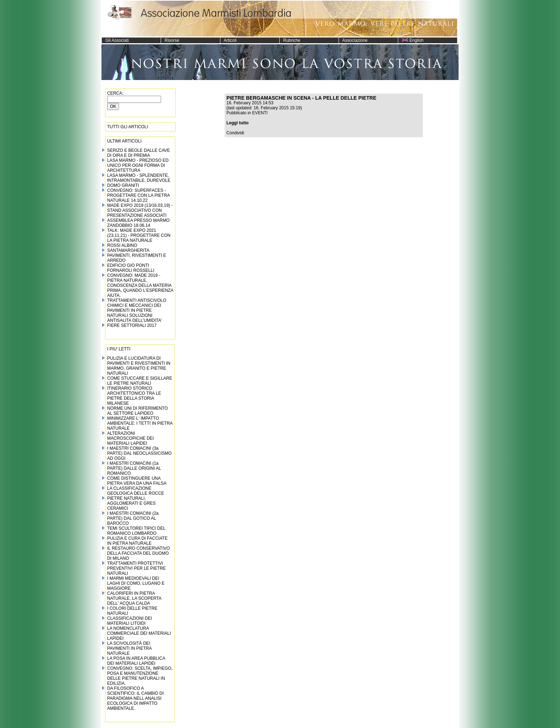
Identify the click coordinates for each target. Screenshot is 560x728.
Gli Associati (115, 40)
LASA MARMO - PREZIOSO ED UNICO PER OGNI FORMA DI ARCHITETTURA (138, 165)
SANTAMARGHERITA (128, 250)
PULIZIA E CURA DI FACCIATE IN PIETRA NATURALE (137, 541)
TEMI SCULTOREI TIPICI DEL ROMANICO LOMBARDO (136, 531)
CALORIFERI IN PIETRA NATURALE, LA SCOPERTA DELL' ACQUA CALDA (134, 598)
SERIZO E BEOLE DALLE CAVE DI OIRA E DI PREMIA (139, 153)
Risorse (170, 40)
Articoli (228, 40)
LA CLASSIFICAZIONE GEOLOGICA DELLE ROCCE (136, 491)
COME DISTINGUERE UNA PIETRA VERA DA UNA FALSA (137, 481)
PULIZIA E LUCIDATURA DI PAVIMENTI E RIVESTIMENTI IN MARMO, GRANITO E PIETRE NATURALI (139, 366)
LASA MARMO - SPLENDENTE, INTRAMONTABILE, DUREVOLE (139, 178)
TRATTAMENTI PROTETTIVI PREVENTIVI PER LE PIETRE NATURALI (136, 568)
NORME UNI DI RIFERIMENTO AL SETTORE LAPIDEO (137, 411)
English (411, 40)
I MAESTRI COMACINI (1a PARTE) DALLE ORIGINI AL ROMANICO (134, 468)
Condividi (235, 133)
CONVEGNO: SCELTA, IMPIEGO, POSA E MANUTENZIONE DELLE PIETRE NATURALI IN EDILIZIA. (140, 676)
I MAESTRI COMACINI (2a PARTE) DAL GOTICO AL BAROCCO (133, 518)
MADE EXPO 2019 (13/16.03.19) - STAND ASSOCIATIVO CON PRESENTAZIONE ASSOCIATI (140, 210)
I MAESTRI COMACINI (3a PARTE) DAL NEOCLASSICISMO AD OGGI (139, 453)
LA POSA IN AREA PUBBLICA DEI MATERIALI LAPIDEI (136, 661)
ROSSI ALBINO (122, 245)
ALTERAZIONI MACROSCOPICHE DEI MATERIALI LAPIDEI (131, 438)
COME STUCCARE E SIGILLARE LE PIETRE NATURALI (140, 381)
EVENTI (260, 113)
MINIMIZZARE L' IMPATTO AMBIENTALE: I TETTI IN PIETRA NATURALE (140, 423)
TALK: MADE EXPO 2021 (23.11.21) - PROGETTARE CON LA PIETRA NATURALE (139, 235)
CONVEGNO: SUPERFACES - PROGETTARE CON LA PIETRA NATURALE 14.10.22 (138, 195)
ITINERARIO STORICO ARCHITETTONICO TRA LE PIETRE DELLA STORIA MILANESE (134, 396)
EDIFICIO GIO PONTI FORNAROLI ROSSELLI (131, 268)
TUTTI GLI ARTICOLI (127, 127)
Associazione (353, 40)
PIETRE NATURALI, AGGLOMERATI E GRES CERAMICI (131, 503)
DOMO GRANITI (123, 185)
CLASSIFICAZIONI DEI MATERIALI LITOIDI (129, 621)
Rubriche (290, 40)
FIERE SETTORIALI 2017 (132, 325)
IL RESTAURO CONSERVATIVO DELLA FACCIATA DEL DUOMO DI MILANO (138, 553)
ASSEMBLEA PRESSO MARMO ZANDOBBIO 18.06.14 (138, 223)
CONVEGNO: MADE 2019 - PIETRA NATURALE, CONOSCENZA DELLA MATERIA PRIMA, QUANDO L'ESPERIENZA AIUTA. (140, 285)
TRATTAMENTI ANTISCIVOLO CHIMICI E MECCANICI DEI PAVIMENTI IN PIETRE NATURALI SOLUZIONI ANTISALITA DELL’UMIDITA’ (137, 310)
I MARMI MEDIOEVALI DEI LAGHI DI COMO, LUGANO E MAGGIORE (136, 583)
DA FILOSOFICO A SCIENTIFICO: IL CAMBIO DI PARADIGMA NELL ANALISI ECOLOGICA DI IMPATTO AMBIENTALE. (135, 698)
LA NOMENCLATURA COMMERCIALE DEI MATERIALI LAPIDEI (139, 633)
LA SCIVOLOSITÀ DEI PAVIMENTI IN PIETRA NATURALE (129, 648)
